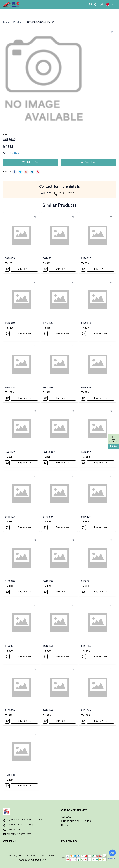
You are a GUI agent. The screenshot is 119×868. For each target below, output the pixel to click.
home (6, 22)
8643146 (48, 388)
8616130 (48, 581)
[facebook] (14, 172)
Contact (66, 817)
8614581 (48, 259)
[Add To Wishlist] (112, 32)
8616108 (10, 388)
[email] (26, 172)
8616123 (10, 517)
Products (18, 22)
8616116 (86, 388)
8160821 (86, 581)
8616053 (10, 259)
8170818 (86, 323)
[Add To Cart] (7, 269)
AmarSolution (39, 860)
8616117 (86, 452)
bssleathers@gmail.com (19, 834)
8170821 (10, 646)
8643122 (10, 452)
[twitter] (20, 172)
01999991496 (66, 193)
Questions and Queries (76, 821)
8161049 (86, 711)
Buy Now (24, 269)
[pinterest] (38, 172)
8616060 (10, 323)
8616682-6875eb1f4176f (41, 22)
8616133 (48, 646)
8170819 (48, 517)
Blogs (65, 826)
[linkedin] (32, 172)
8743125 (48, 323)
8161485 (86, 646)
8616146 (48, 711)
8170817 (86, 259)
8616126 (86, 517)
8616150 (10, 775)
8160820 (10, 581)
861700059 (49, 452)
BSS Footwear (47, 856)
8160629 (10, 711)
